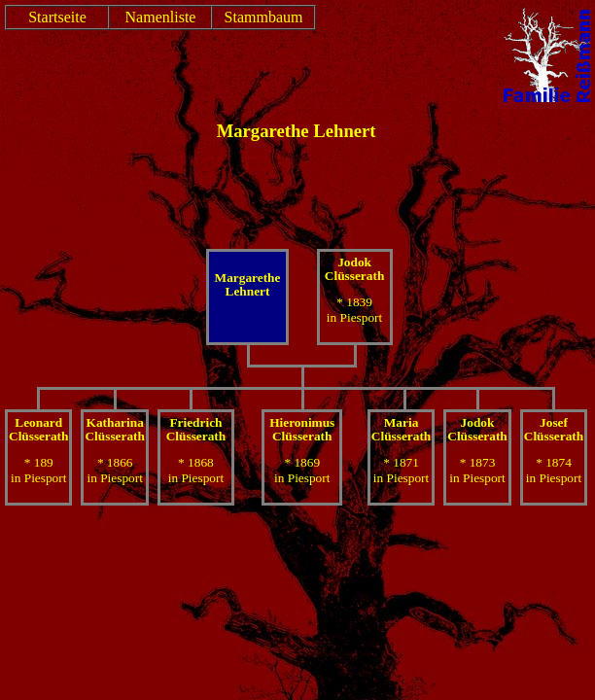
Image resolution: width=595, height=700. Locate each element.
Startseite (57, 17)
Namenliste (161, 17)
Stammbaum (264, 17)
